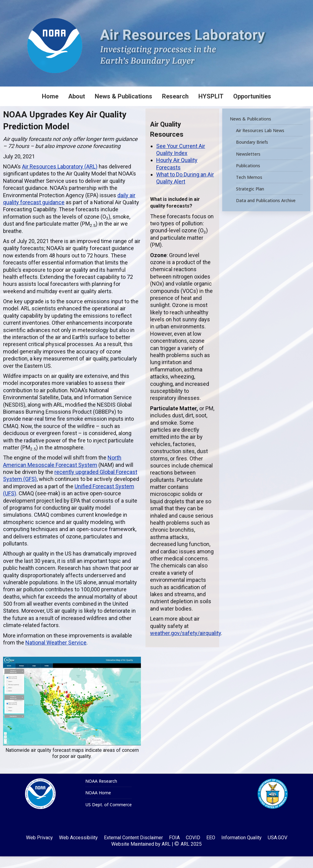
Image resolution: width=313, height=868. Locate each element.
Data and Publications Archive (266, 212)
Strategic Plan (250, 201)
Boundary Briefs (252, 154)
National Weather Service (56, 654)
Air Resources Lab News (260, 142)
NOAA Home (98, 804)
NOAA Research (101, 793)
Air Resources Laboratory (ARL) (60, 178)
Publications (248, 177)
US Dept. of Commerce (109, 816)
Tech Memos (249, 189)
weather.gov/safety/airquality (186, 645)
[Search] (267, 6)
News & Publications (250, 131)
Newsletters (248, 165)
